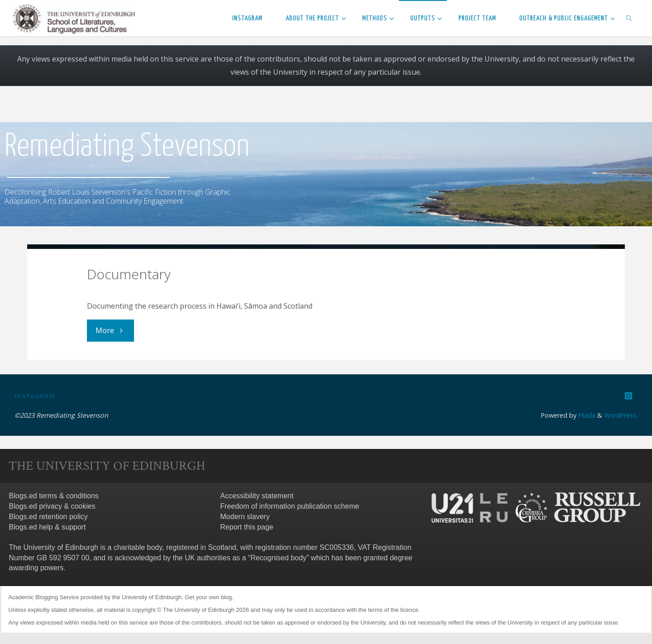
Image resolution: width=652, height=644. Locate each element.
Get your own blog (208, 597)
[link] (629, 18)
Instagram (35, 396)
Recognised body (278, 557)
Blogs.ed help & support (48, 527)
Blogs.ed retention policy (48, 516)
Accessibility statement (257, 496)
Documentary (129, 274)
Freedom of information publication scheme (290, 506)
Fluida (585, 415)
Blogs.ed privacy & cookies (52, 506)
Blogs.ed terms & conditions (54, 496)
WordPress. (621, 415)
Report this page (247, 527)
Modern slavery (245, 516)
